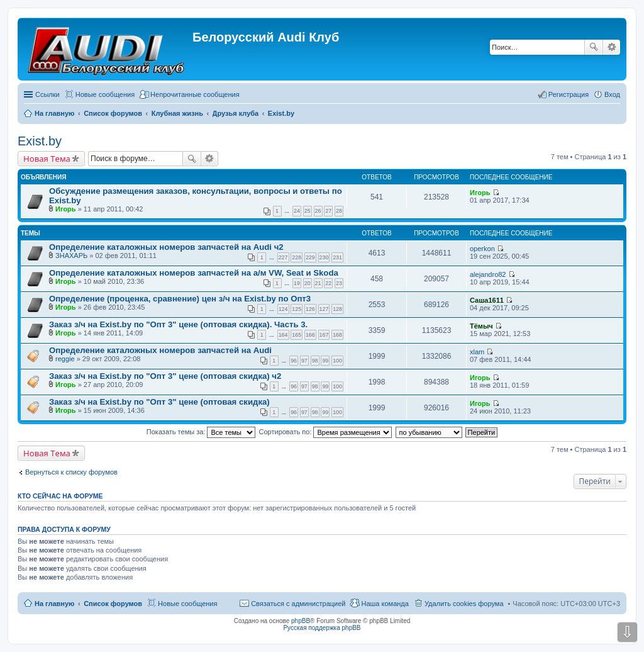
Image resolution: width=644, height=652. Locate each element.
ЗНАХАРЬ (71, 256)
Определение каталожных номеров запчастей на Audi (160, 350)
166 (310, 335)
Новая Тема (47, 159)
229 (310, 257)
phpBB (301, 621)
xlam (477, 352)
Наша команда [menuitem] (385, 604)
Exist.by (40, 141)
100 (337, 361)
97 (304, 361)
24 (297, 211)
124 (283, 309)
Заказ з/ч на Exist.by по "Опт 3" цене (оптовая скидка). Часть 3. (178, 324)
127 (324, 309)
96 (294, 361)
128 (337, 309)
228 (297, 257)
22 (328, 283)
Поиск (594, 47)
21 (318, 283)
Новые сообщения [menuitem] (105, 94)
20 (308, 283)
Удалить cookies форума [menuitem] (464, 604)
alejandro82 (488, 274)
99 (325, 361)
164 (283, 335)
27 (328, 211)
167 (324, 335)
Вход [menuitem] (612, 94)
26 (318, 211)
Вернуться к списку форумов (71, 472)
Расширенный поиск (612, 47)
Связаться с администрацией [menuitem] (298, 604)
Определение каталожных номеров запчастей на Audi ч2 (166, 247)
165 (297, 335)
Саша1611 (487, 300)
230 (324, 257)
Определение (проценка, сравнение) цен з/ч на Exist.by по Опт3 (180, 299)
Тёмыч (481, 326)
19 (297, 283)
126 (310, 309)
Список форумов (113, 604)
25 (308, 211)
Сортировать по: (326, 432)
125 (297, 309)
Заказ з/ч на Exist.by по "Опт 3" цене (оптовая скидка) (159, 402)
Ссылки (47, 94)
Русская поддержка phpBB (322, 628)
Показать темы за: (201, 432)
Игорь (66, 209)
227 (283, 257)
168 (337, 335)
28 (339, 211)
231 (337, 257)
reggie (65, 359)
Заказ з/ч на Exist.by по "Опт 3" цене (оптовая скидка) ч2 (165, 376)
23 (339, 283)
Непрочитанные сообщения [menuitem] (195, 94)
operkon (482, 249)
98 (315, 361)
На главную (54, 604)
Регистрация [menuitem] (569, 94)
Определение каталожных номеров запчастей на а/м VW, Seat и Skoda (194, 273)
